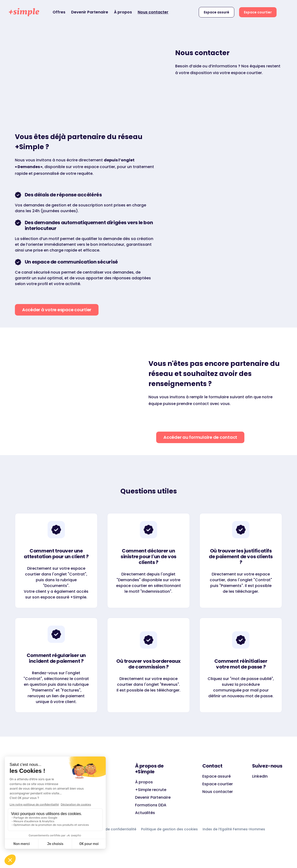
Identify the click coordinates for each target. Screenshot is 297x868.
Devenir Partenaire (90, 12)
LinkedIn (260, 776)
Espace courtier (258, 12)
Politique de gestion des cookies (169, 829)
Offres (59, 12)
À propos (123, 12)
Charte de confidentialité (114, 829)
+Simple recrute (151, 790)
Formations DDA (151, 805)
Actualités (145, 813)
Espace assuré (217, 12)
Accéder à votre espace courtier (57, 310)
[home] (24, 12)
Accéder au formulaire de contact (200, 437)
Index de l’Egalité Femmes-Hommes (234, 829)
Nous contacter (153, 12)
